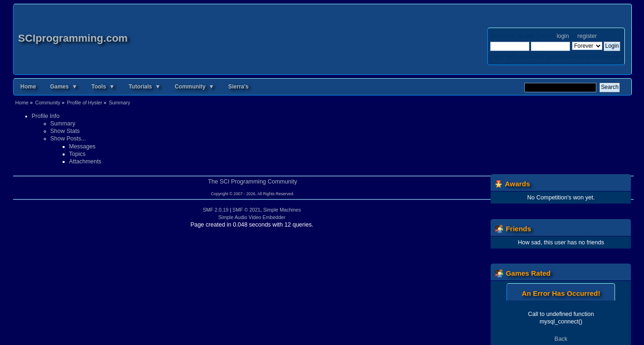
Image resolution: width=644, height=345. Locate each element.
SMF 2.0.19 (216, 210)
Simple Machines (282, 210)
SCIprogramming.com (73, 38)
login (563, 36)
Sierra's (239, 87)
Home (28, 87)
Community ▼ (194, 87)
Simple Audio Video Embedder (252, 217)
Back (561, 339)
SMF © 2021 (246, 210)
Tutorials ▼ (145, 87)
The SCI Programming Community (253, 182)
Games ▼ (64, 87)
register (587, 36)
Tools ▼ (103, 87)
